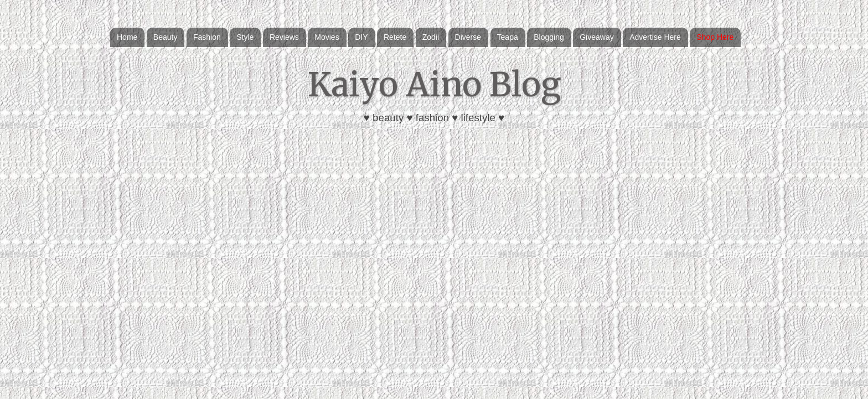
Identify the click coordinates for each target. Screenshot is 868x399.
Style (245, 37)
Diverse (468, 37)
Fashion (207, 37)
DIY (361, 37)
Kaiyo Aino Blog (434, 84)
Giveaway (596, 37)
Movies (327, 37)
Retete (395, 37)
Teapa (508, 37)
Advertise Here (655, 37)
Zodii (431, 37)
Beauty (166, 37)
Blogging (549, 37)
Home (127, 37)
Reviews (284, 37)
